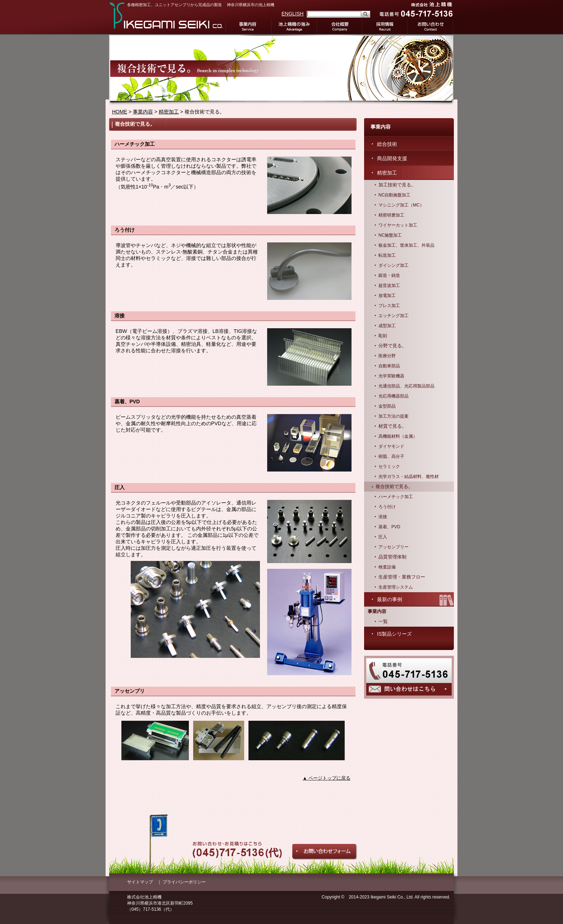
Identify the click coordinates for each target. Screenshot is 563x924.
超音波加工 (389, 285)
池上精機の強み (294, 27)
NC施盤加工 (390, 235)
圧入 (383, 537)
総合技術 (387, 144)
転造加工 (387, 255)
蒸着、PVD (389, 527)
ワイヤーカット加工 (398, 225)
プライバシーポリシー (184, 882)
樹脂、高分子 (391, 456)
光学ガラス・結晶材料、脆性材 (409, 477)
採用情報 (385, 27)
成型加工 (387, 326)
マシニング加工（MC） (401, 205)
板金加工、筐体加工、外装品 (406, 245)
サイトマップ (140, 882)
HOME (120, 112)
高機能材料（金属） (398, 436)
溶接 (383, 517)
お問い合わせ (431, 27)
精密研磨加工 (391, 215)
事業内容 (248, 27)
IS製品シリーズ (394, 634)
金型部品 (387, 406)
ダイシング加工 (394, 265)
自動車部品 (389, 366)
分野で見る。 (392, 346)
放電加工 (387, 296)
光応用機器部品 (394, 396)
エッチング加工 (394, 316)
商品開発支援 (392, 158)
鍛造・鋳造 (389, 275)
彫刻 (383, 336)
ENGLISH (292, 14)
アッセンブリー (394, 547)
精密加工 (169, 112)
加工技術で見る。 (397, 185)
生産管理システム (396, 587)
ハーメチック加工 (396, 497)
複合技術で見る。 (394, 487)
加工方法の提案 (394, 416)
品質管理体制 (392, 557)
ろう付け (387, 507)
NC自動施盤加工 (394, 195)
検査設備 (387, 567)
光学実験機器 (391, 376)
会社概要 (339, 27)
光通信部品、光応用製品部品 (406, 386)
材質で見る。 (392, 426)
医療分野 (387, 356)
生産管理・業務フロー (402, 577)
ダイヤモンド (391, 446)
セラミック (389, 466)
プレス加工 (389, 306)
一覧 (383, 622)
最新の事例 (390, 599)
